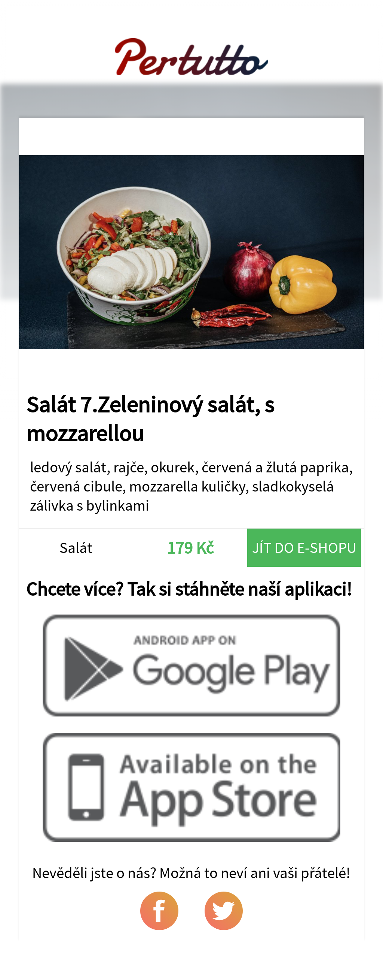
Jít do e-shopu (304, 548)
